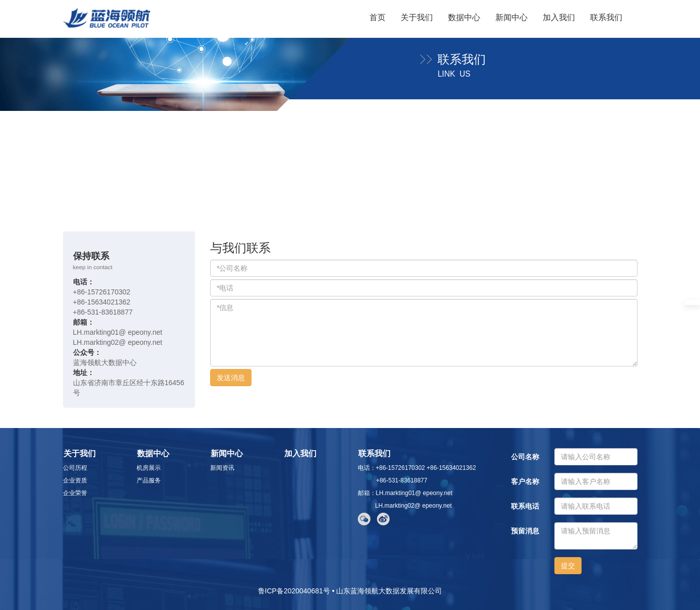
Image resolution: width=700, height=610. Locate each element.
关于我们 (417, 17)
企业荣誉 (75, 493)
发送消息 (231, 378)
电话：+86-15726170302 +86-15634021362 (417, 468)
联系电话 (525, 506)
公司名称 (525, 457)
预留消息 (525, 531)
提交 (568, 566)
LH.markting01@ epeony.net (118, 332)
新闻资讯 (222, 468)
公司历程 (75, 468)
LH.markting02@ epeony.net (118, 342)
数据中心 (464, 17)
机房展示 (149, 468)
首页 (377, 17)
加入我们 (559, 17)
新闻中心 (512, 17)
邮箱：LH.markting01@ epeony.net (405, 493)
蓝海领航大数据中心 (105, 362)
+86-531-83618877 (103, 312)
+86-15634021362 (102, 302)
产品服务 (149, 480)
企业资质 (75, 480)
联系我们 (606, 17)
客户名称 (525, 481)
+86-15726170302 (102, 292)
